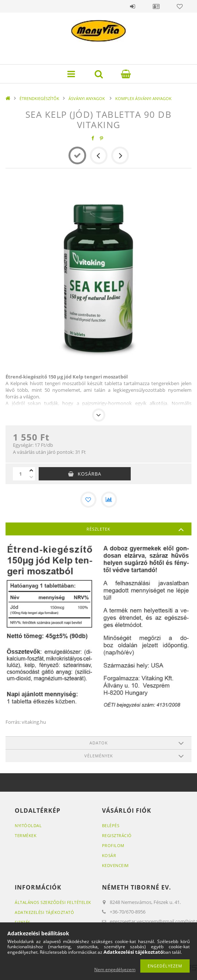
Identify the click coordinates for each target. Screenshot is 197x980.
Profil (156, 6)
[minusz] (31, 477)
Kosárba (89, 474)
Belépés (133, 6)
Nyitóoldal (28, 825)
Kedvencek (180, 6)
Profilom (113, 845)
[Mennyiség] (20, 474)
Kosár (109, 855)
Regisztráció (117, 835)
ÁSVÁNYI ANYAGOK (87, 98)
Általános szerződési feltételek (53, 902)
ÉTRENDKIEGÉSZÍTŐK (39, 98)
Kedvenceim (115, 865)
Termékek (26, 835)
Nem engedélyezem (115, 969)
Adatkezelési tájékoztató (44, 912)
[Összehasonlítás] (109, 500)
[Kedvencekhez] (88, 500)
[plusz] (31, 470)
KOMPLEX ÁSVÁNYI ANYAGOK (143, 98)
